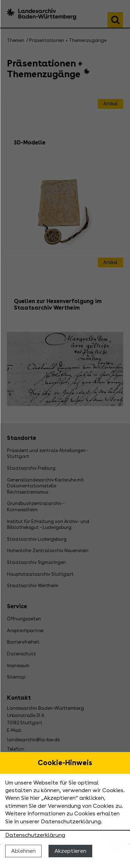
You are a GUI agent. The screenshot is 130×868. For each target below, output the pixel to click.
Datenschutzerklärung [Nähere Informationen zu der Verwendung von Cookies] (35, 835)
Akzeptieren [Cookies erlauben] (70, 851)
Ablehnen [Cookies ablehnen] (23, 851)
